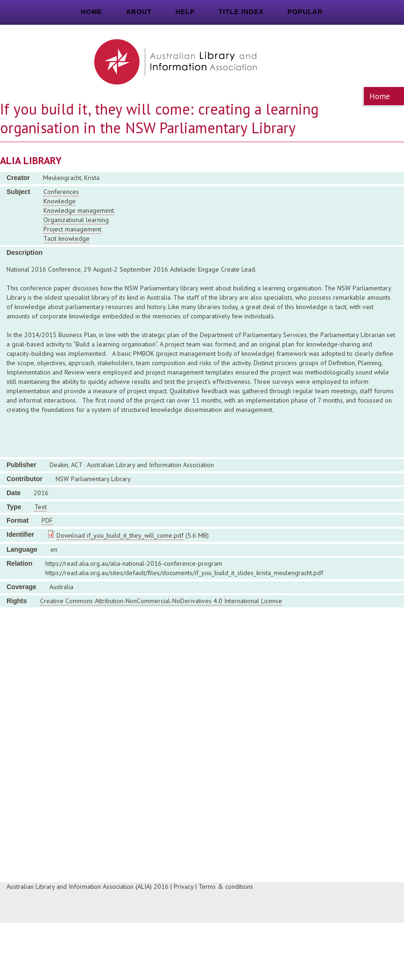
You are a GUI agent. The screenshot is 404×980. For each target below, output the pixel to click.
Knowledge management (79, 210)
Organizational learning (76, 220)
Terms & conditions (226, 886)
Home (92, 12)
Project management (72, 229)
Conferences (61, 192)
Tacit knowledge (67, 238)
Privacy (184, 886)
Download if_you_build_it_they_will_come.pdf (120, 535)
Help (185, 12)
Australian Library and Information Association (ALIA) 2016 (88, 886)
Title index (241, 12)
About (139, 12)
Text (41, 507)
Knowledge (60, 201)
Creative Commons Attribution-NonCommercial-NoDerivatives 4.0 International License (161, 601)
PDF (47, 520)
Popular (305, 12)
